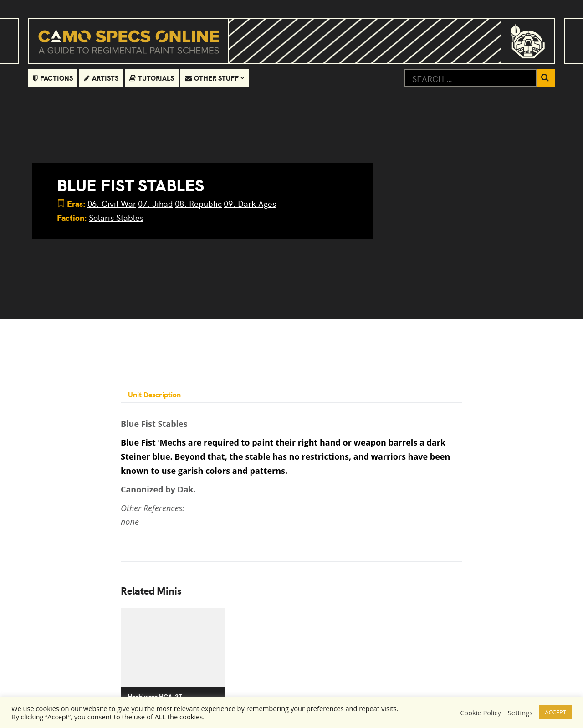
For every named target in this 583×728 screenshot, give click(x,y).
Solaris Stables (116, 218)
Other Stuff (212, 78)
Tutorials (152, 78)
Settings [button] (520, 713)
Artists (101, 78)
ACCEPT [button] (555, 712)
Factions (53, 78)
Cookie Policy (481, 713)
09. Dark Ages (250, 203)
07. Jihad (156, 203)
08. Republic (198, 203)
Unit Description (154, 394)
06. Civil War (112, 203)
